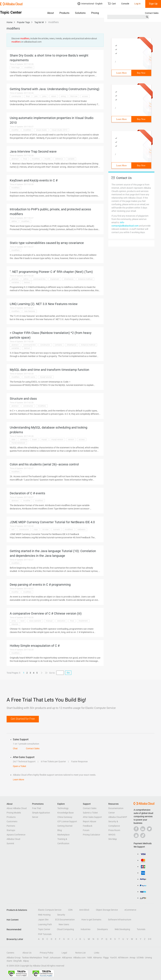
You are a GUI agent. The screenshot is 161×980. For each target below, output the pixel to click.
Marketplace (63, 835)
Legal (64, 953)
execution (61, 621)
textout (27, 282)
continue (24, 440)
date (13, 440)
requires (15, 624)
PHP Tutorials (45, 934)
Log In (137, 4)
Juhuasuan (55, 958)
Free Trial (36, 808)
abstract (15, 159)
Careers (10, 953)
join (36, 96)
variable (71, 159)
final (28, 96)
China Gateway (65, 817)
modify (47, 159)
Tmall (46, 958)
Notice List (80, 953)
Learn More (121, 73)
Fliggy (106, 958)
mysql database (18, 443)
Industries (86, 929)
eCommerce (130, 910)
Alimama (97, 958)
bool (22, 621)
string (63, 96)
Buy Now (141, 73)
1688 (89, 958)
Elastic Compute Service (50, 910)
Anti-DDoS (84, 910)
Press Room (114, 830)
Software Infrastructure (120, 920)
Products (64, 13)
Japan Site (43, 920)
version (71, 440)
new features (30, 311)
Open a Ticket (19, 766)
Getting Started (65, 826)
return (54, 96)
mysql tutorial (46, 377)
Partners (11, 826)
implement (55, 279)
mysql (44, 440)
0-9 (150, 939)
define (14, 221)
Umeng (148, 958)
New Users (64, 924)
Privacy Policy (47, 953)
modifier (15, 130)
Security (61, 915)
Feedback (88, 826)
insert (34, 440)
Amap (132, 958)
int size (45, 529)
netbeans (81, 529)
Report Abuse (89, 821)
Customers (12, 821)
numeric (57, 529)
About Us (27, 953)
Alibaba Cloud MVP (118, 817)
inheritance (69, 279)
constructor (16, 96)
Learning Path (45, 924)
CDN (70, 910)
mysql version (57, 440)
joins (44, 96)
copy (36, 529)
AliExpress (67, 958)
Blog (60, 830)
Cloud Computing (65, 929)
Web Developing (122, 929)
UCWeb (140, 958)
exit (13, 529)
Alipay (26, 961)
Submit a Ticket (90, 813)
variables (15, 282)
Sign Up (153, 4)
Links (97, 953)
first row (74, 96)
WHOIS (112, 835)
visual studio (41, 130)
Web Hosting (44, 915)
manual (49, 621)
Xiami (9, 961)
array (14, 621)
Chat (15, 748)
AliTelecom (123, 958)
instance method (85, 279)
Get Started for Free (23, 719)
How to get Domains (91, 920)
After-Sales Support (92, 817)
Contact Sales (152, 13)
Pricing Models (14, 813)
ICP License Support (67, 821)
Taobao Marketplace (32, 958)
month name (30, 377)
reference (59, 159)
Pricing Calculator (92, 835)
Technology (63, 808)
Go (68, 673)
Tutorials (141, 929)
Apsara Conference (16, 835)
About (50, 13)
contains (58, 345)
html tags (16, 67)
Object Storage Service (107, 910)
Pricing (95, 13)
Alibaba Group (14, 958)
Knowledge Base (65, 813)
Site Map (113, 839)
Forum (86, 830)
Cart (112, 4)
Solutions (80, 13)
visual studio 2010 (59, 130)
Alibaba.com (79, 958)
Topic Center (44, 929)
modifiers (28, 67)
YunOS (113, 958)
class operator (35, 621)
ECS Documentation (65, 920)
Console (125, 4)
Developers (103, 929)
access (85, 96)
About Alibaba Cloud (17, 808)
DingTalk (18, 961)
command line (39, 279)
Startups (11, 830)
